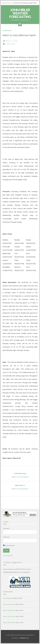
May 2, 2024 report (9, 623)
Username (6, 528)
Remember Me (9, 546)
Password (6, 537)
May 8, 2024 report (9, 604)
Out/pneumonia (7, 3)
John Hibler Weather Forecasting (20, 13)
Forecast (7, 31)
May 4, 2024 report (9, 616)
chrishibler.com (24, 638)
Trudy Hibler (10, 44)
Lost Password (8, 556)
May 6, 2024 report (9, 610)
